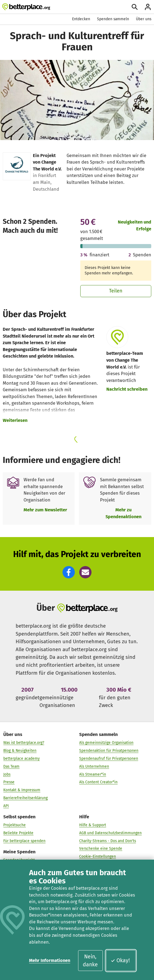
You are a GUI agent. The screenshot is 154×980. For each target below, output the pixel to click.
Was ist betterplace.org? (24, 743)
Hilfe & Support (93, 825)
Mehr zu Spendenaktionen (123, 513)
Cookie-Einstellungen (98, 856)
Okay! (120, 960)
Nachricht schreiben (127, 389)
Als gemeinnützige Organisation (106, 743)
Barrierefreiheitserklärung (25, 798)
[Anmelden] (148, 7)
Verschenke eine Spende (101, 849)
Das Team (11, 766)
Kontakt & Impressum (22, 790)
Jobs (7, 774)
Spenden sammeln (113, 19)
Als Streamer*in (93, 774)
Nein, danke (90, 961)
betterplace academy (22, 759)
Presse (9, 782)
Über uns (144, 19)
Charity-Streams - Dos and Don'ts (108, 841)
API (6, 806)
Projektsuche (15, 825)
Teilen (116, 291)
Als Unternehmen (94, 766)
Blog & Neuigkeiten (20, 751)
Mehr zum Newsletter (45, 510)
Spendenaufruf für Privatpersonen (109, 759)
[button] (69, 572)
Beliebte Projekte (18, 833)
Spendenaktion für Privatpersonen (109, 751)
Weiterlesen (15, 420)
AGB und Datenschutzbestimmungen (110, 833)
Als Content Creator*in (98, 782)
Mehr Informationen (50, 960)
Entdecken (81, 19)
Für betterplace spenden (24, 841)
